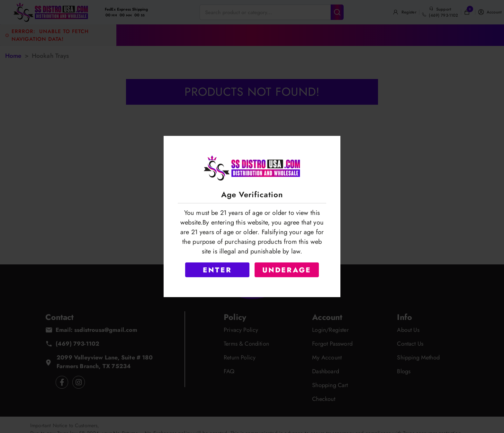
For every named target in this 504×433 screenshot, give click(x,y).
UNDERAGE (287, 270)
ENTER (217, 270)
